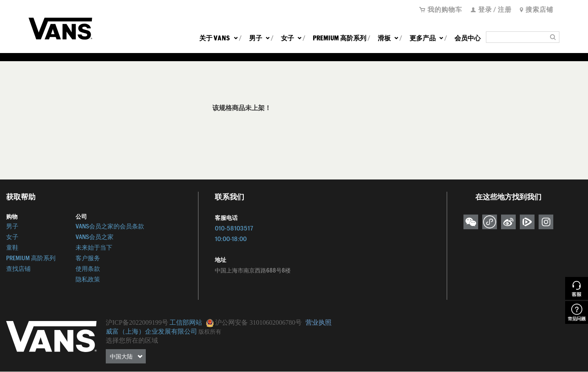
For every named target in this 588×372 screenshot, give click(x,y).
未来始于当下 (94, 247)
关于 (218, 38)
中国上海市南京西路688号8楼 (253, 270)
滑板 (388, 38)
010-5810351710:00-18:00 (234, 234)
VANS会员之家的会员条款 (110, 226)
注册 (505, 9)
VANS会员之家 (95, 237)
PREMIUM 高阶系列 (340, 38)
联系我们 (229, 197)
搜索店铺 (539, 9)
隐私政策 (88, 279)
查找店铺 (18, 269)
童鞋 (12, 247)
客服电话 (226, 218)
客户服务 (88, 258)
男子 (259, 38)
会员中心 (468, 38)
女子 (291, 38)
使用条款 (88, 269)
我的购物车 (445, 9)
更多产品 (426, 38)
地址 (220, 260)
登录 (485, 9)
